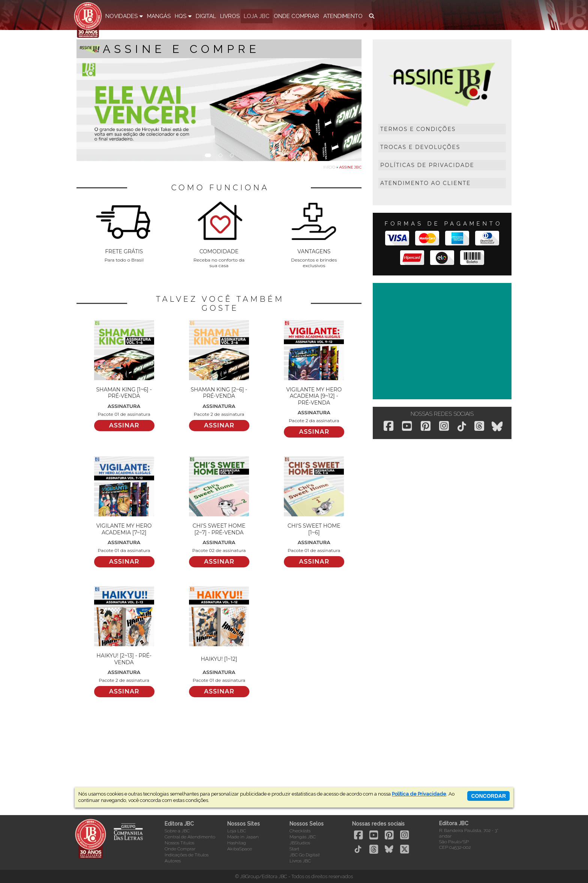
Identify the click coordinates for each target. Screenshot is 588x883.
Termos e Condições (418, 129)
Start (294, 849)
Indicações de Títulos (187, 855)
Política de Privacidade (419, 794)
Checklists (300, 831)
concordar (488, 796)
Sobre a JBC (177, 831)
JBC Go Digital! (305, 855)
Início (329, 167)
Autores (173, 861)
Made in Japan (243, 837)
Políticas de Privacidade (427, 165)
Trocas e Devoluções (420, 147)
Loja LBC (237, 831)
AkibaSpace (240, 849)
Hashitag (237, 843)
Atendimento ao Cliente (425, 183)
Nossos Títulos (179, 843)
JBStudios (300, 843)
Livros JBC (300, 861)
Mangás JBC (303, 837)
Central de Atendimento (190, 837)
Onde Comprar (180, 849)
